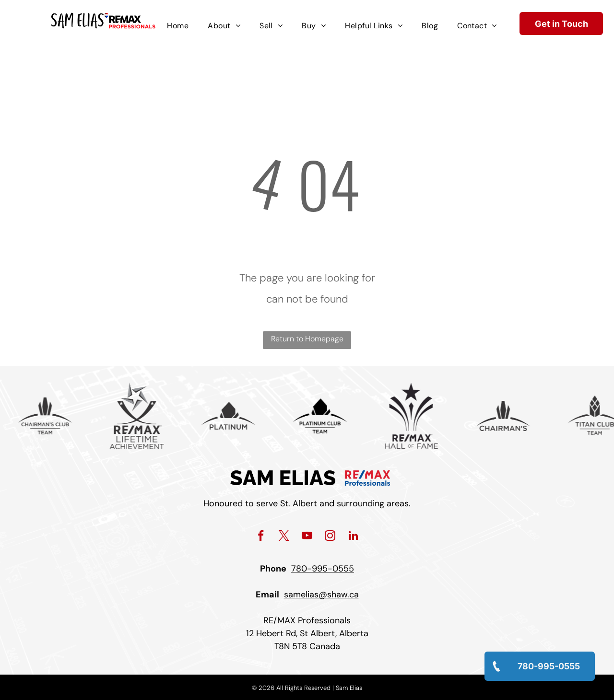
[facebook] (261, 537)
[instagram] (330, 537)
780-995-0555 (323, 569)
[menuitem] (178, 26)
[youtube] (307, 537)
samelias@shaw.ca (321, 595)
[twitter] (284, 537)
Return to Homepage (307, 339)
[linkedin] (353, 537)
